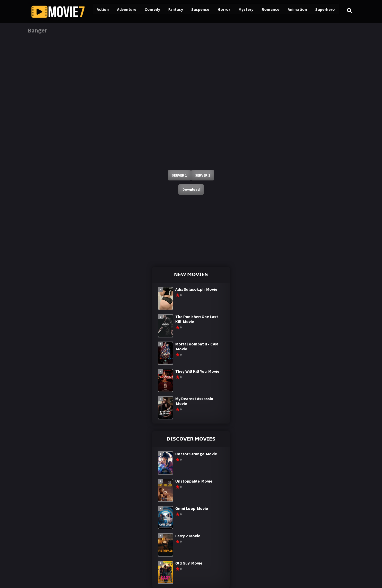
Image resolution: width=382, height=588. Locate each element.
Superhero (316, 10)
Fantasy (169, 10)
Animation (288, 10)
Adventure (121, 10)
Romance (262, 10)
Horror (216, 10)
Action (97, 10)
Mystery (238, 10)
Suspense (193, 10)
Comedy (146, 10)
